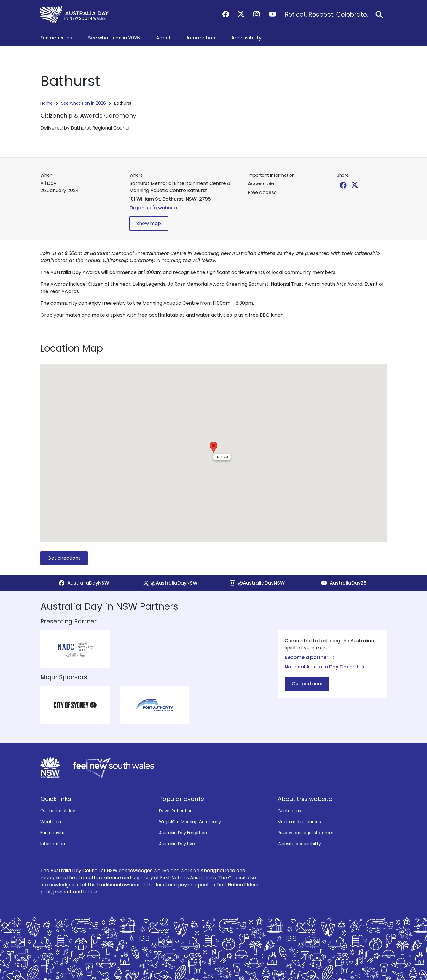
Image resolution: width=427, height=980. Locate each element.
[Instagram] (257, 583)
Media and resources (299, 822)
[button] (59, 38)
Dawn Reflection (176, 811)
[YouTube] (343, 583)
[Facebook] (84, 583)
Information (53, 844)
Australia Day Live (177, 844)
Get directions (64, 558)
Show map (149, 223)
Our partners (307, 684)
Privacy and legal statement (307, 833)
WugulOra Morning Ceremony (190, 822)
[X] (170, 583)
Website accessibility (299, 844)
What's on (51, 822)
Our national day (58, 811)
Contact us (289, 811)
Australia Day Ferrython (183, 833)
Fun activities (54, 833)
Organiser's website (153, 208)
